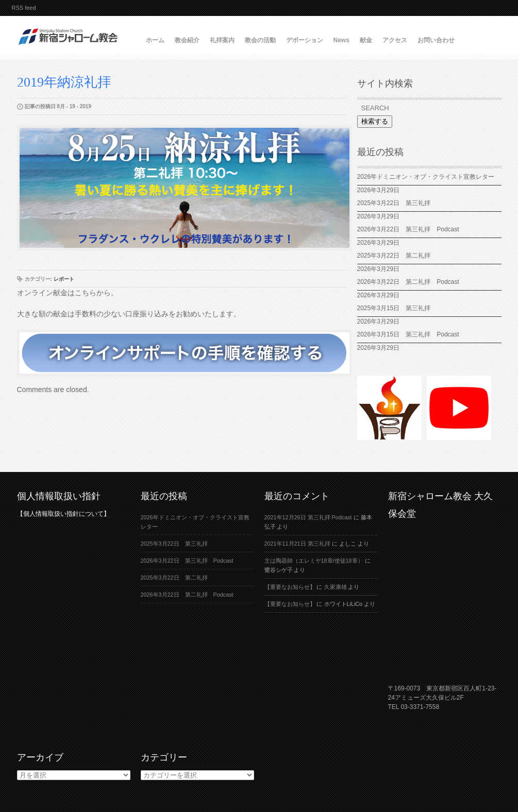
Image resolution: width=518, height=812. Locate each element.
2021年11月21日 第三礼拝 (297, 544)
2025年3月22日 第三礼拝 (394, 203)
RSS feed (24, 8)
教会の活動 (260, 40)
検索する (375, 121)
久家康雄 (336, 587)
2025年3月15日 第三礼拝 (397, 308)
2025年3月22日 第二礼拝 (397, 256)
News (341, 40)
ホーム (155, 40)
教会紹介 (187, 40)
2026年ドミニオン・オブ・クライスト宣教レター (426, 177)
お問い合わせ (436, 40)
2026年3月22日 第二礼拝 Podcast (408, 282)
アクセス (395, 40)
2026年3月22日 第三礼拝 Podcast (408, 229)
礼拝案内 (222, 40)
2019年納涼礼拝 (64, 82)
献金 (366, 40)
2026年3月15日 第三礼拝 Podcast (408, 334)
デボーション (305, 40)
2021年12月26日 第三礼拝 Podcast (308, 517)
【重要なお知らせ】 (290, 587)
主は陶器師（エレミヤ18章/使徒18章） (314, 561)
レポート (64, 279)
